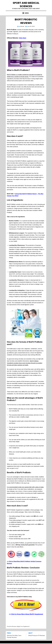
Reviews (14, 626)
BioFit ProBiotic (29, 111)
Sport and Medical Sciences (26, 5)
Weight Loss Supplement (23, 626)
